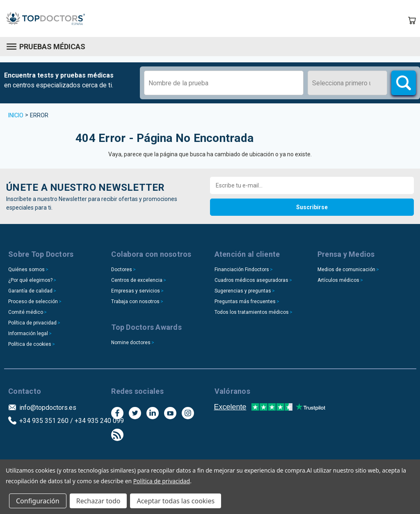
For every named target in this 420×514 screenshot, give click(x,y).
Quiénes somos (26, 270)
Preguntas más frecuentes (245, 302)
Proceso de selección (33, 302)
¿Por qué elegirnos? (30, 280)
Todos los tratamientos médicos (252, 312)
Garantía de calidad (30, 291)
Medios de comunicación (346, 270)
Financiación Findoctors (242, 270)
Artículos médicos (338, 280)
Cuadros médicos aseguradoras (251, 280)
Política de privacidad (32, 323)
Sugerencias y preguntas (243, 291)
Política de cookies (30, 344)
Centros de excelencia (137, 280)
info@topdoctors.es (48, 408)
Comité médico (26, 312)
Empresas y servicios (136, 291)
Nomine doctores (131, 343)
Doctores (122, 270)
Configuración (38, 501)
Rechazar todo (98, 501)
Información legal (28, 334)
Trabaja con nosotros (135, 302)
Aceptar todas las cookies (176, 501)
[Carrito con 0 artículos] (412, 21)
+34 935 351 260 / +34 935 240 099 (72, 421)
